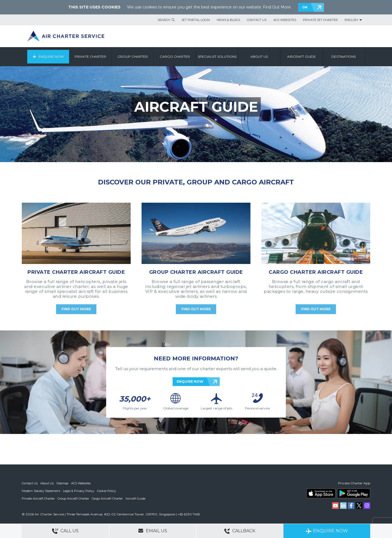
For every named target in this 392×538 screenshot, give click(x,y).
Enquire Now (51, 57)
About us (259, 57)
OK (305, 7)
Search (164, 20)
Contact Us (257, 20)
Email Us (153, 531)
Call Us (65, 531)
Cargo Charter (175, 57)
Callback (240, 531)
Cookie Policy (106, 491)
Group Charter (133, 57)
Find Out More (277, 7)
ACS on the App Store (321, 493)
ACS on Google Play (354, 493)
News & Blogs (228, 20)
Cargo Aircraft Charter (107, 499)
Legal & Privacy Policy (79, 491)
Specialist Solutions (217, 57)
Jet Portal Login (196, 20)
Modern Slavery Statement (41, 491)
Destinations (344, 57)
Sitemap (62, 483)
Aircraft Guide (301, 57)
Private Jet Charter (320, 20)
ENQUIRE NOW (190, 382)
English (351, 20)
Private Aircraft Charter (38, 499)
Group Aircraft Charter (73, 499)
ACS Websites (285, 20)
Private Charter (90, 57)
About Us (47, 483)
